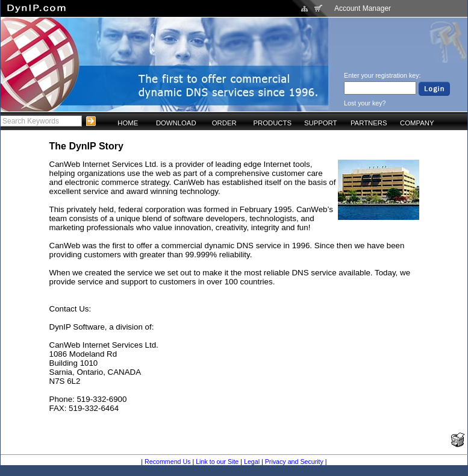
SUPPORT (321, 123)
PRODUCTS (272, 123)
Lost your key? (365, 103)
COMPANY (417, 123)
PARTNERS (369, 123)
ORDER (224, 123)
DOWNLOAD (176, 123)
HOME (128, 123)
